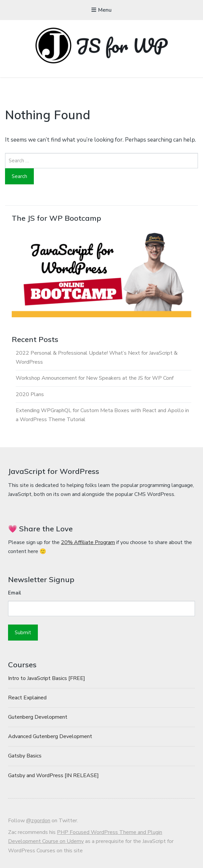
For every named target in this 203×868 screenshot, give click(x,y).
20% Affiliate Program (88, 542)
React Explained (27, 698)
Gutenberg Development (38, 717)
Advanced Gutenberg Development (50, 736)
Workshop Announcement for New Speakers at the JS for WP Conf (95, 378)
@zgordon (38, 821)
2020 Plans (30, 394)
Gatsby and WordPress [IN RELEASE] (53, 775)
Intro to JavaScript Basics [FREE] (47, 678)
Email (15, 593)
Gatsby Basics (25, 756)
